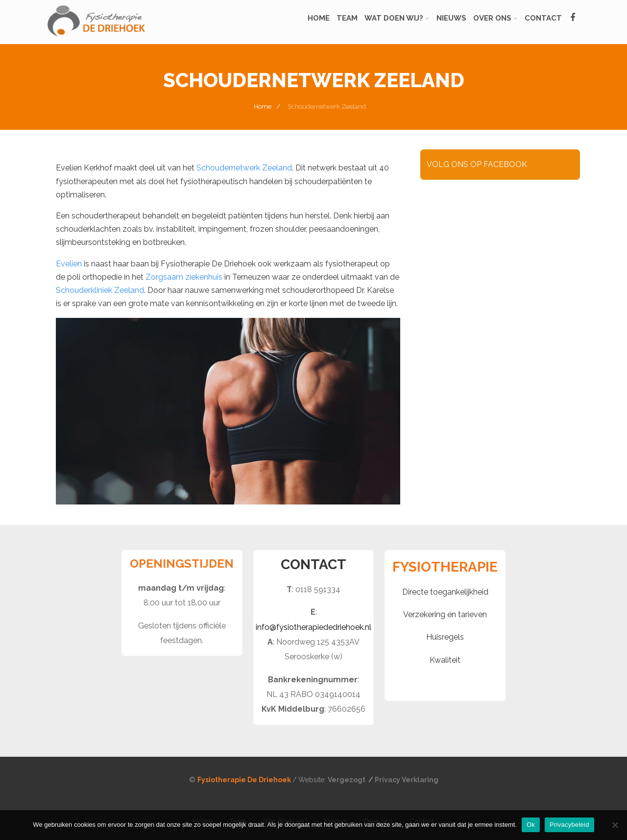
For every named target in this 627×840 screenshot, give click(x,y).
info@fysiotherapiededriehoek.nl (313, 627)
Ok (531, 825)
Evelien (69, 264)
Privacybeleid (569, 825)
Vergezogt (347, 780)
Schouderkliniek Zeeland (100, 290)
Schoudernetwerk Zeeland (244, 168)
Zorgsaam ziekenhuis (184, 277)
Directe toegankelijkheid (445, 592)
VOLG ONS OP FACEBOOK (477, 164)
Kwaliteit (445, 660)
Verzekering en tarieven (445, 614)
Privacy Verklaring (407, 780)
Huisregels (445, 637)
